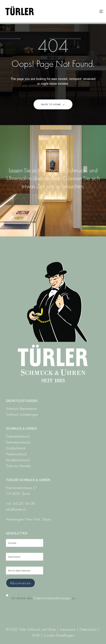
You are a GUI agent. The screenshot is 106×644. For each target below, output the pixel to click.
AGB (36, 635)
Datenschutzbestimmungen (52, 598)
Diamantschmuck (18, 436)
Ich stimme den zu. (43, 598)
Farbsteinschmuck (18, 442)
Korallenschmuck (18, 460)
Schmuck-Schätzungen (22, 414)
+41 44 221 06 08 (20, 503)
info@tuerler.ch (16, 509)
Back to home (53, 104)
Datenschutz (88, 629)
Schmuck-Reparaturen (21, 408)
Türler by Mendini (18, 466)
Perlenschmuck (16, 454)
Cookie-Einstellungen (59, 635)
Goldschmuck (16, 448)
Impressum (68, 629)
